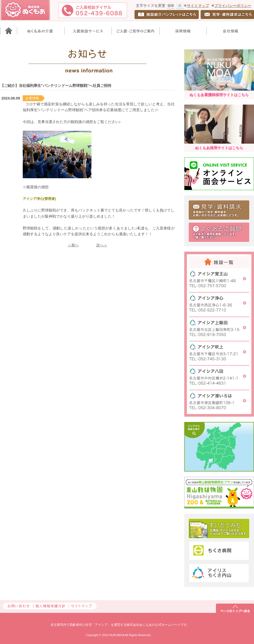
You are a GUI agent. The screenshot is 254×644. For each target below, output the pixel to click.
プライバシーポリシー (233, 6)
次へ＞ (102, 245)
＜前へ (73, 245)
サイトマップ (198, 6)
